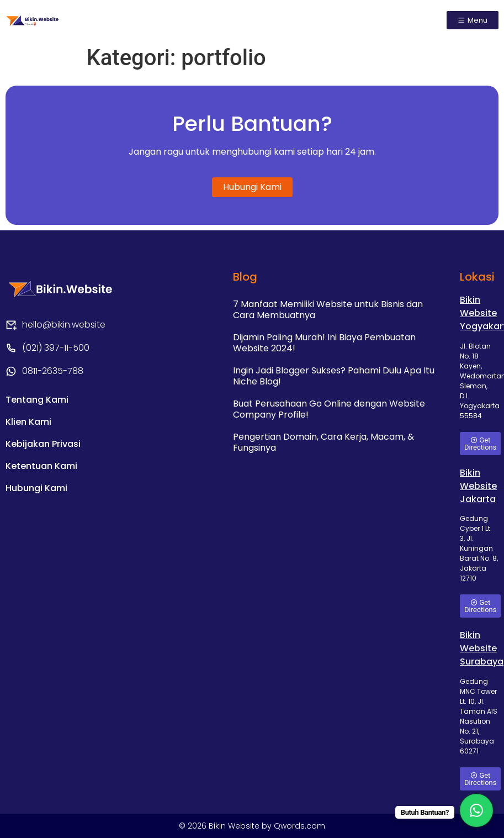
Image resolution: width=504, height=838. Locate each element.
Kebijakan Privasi (43, 444)
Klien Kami (28, 422)
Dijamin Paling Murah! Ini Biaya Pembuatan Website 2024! (324, 343)
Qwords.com (299, 826)
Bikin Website (235, 826)
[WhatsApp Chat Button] (476, 810)
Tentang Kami (37, 400)
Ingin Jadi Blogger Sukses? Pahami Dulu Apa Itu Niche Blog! (334, 376)
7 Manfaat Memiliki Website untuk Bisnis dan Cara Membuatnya (328, 310)
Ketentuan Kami (41, 466)
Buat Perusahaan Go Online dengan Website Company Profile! (329, 409)
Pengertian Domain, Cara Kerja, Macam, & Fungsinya (323, 442)
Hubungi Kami (36, 488)
